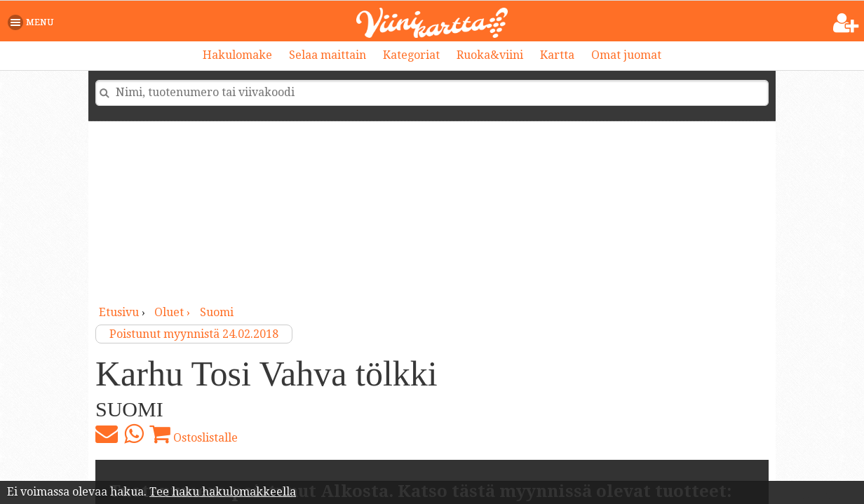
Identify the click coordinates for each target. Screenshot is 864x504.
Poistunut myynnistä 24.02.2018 (194, 334)
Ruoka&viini (490, 55)
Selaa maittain (328, 55)
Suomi (217, 312)
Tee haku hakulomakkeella (223, 492)
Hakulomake (237, 55)
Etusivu (119, 312)
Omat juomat (626, 55)
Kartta (557, 55)
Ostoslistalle (194, 434)
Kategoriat (411, 55)
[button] (33, 22)
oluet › (174, 312)
